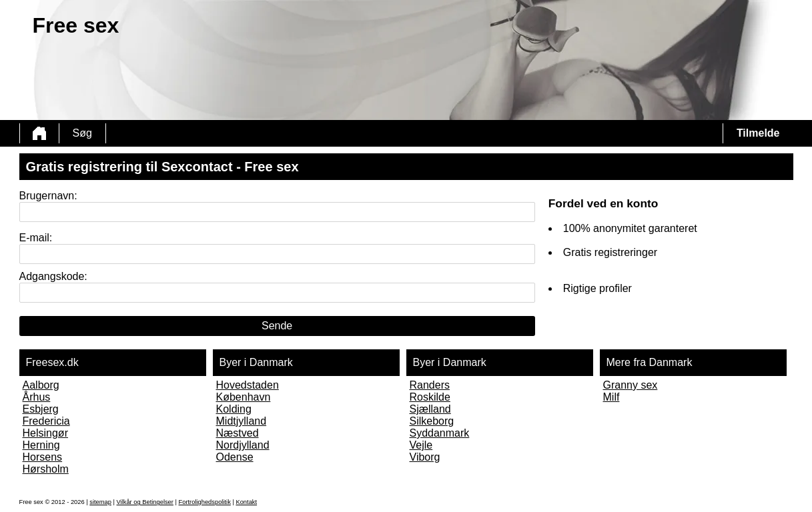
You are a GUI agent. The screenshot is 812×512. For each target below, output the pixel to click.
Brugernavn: (48, 196)
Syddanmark (440, 433)
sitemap (100, 502)
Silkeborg (432, 421)
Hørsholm (46, 469)
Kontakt (246, 502)
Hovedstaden (248, 385)
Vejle (421, 445)
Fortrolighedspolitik (205, 502)
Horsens (43, 457)
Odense (235, 457)
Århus (37, 397)
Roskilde (430, 397)
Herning (41, 445)
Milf (612, 397)
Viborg (425, 457)
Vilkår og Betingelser (145, 502)
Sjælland (430, 409)
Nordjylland (243, 445)
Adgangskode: (53, 276)
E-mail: (36, 238)
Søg (82, 133)
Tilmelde (758, 133)
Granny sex (631, 385)
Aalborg (41, 385)
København (244, 397)
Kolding (234, 409)
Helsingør (45, 433)
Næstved (238, 433)
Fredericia (46, 421)
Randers (430, 385)
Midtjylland (242, 421)
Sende (277, 326)
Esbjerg (41, 409)
